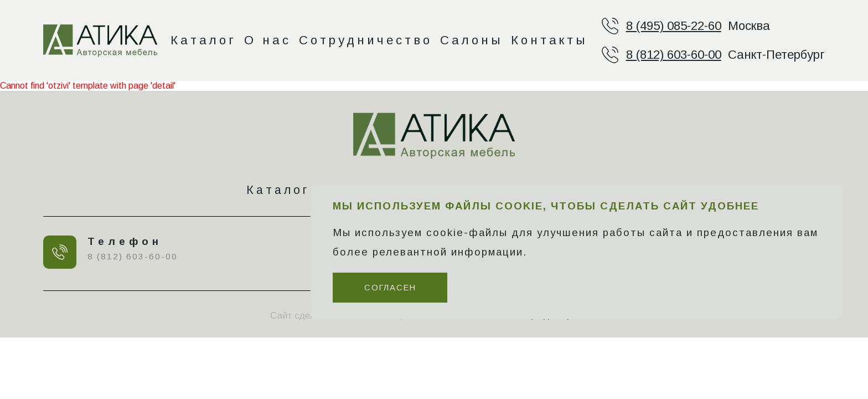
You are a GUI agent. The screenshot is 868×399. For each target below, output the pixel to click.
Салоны (472, 40)
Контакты (549, 40)
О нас (268, 40)
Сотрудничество (366, 40)
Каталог (203, 40)
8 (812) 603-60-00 (674, 55)
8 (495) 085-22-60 (674, 26)
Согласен (390, 288)
